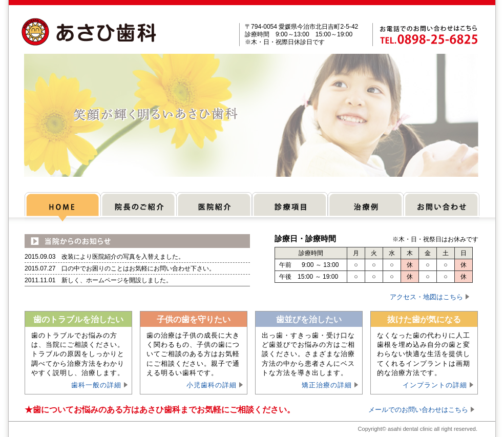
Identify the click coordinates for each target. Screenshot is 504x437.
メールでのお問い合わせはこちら (418, 410)
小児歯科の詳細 (212, 385)
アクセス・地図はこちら (426, 297)
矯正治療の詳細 (327, 385)
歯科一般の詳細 (96, 385)
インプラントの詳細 (435, 385)
